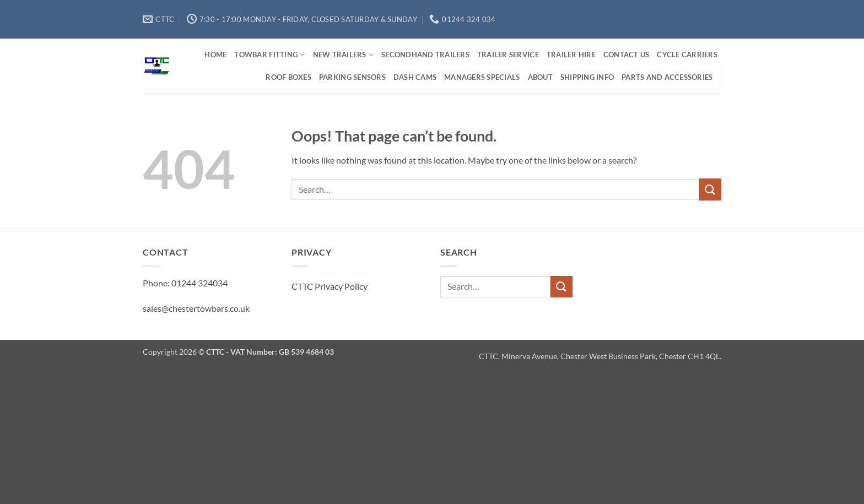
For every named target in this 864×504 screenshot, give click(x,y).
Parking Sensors (352, 77)
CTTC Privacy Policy (330, 286)
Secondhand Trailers (425, 55)
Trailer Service (508, 55)
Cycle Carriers (687, 55)
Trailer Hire (571, 55)
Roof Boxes (288, 77)
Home (215, 55)
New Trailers (344, 55)
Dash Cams (415, 77)
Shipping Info (587, 77)
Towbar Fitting (269, 55)
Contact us (627, 55)
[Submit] (710, 189)
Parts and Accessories (667, 77)
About (540, 77)
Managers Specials (482, 77)
